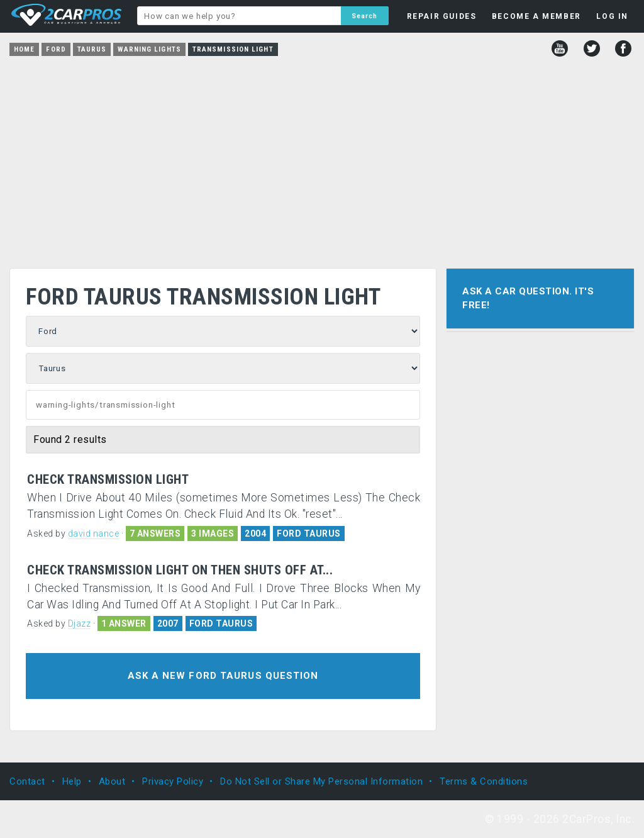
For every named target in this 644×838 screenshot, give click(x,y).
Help (72, 781)
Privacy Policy (173, 781)
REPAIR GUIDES (442, 16)
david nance (94, 534)
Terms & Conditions (484, 781)
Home (24, 49)
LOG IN (612, 16)
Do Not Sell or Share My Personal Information (321, 781)
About (112, 781)
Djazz (80, 623)
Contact (27, 781)
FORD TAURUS (309, 534)
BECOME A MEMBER (536, 16)
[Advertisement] (322, 158)
